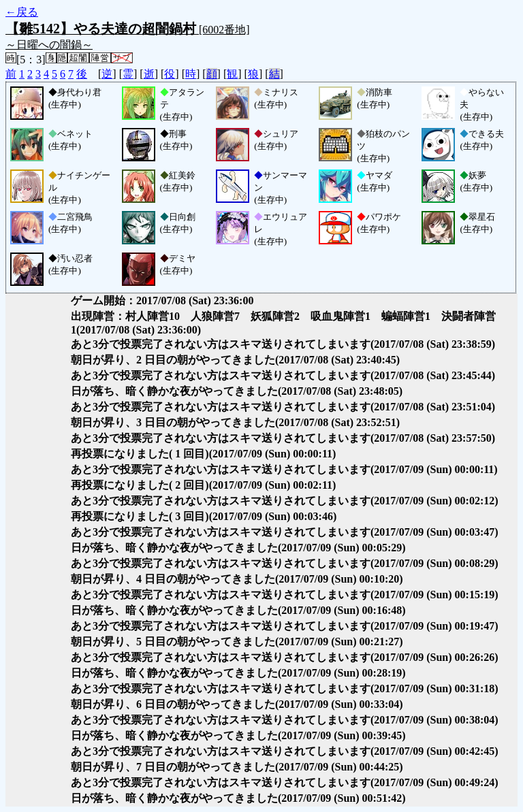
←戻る (22, 12)
